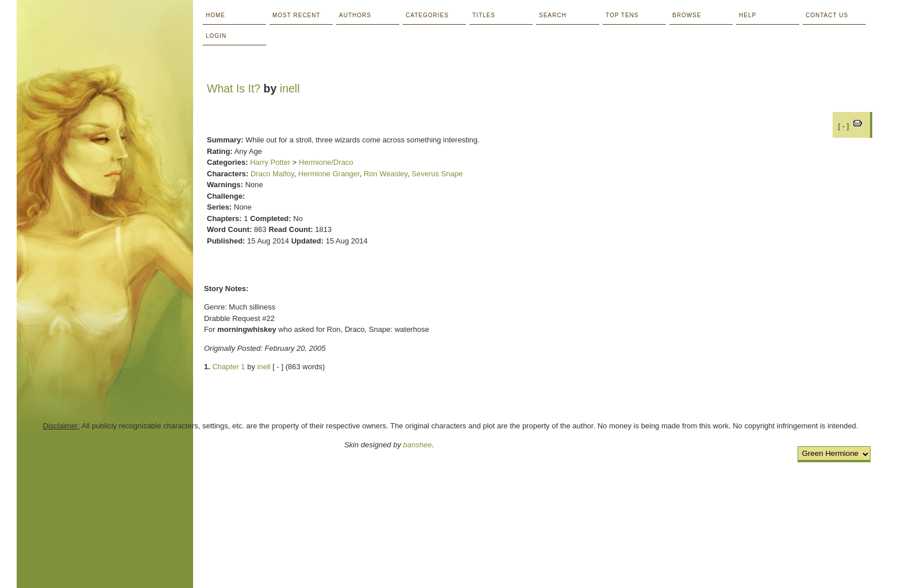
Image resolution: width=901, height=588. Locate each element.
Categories (427, 15)
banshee (418, 445)
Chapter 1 (228, 367)
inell (290, 88)
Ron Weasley (386, 174)
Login (216, 36)
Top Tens (622, 15)
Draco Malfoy (272, 174)
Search (553, 15)
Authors (355, 15)
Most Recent (297, 15)
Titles (484, 15)
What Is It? (234, 88)
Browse (687, 15)
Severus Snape (437, 174)
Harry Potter (270, 162)
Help (748, 15)
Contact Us (827, 15)
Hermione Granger (329, 174)
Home (215, 15)
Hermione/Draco (326, 162)
